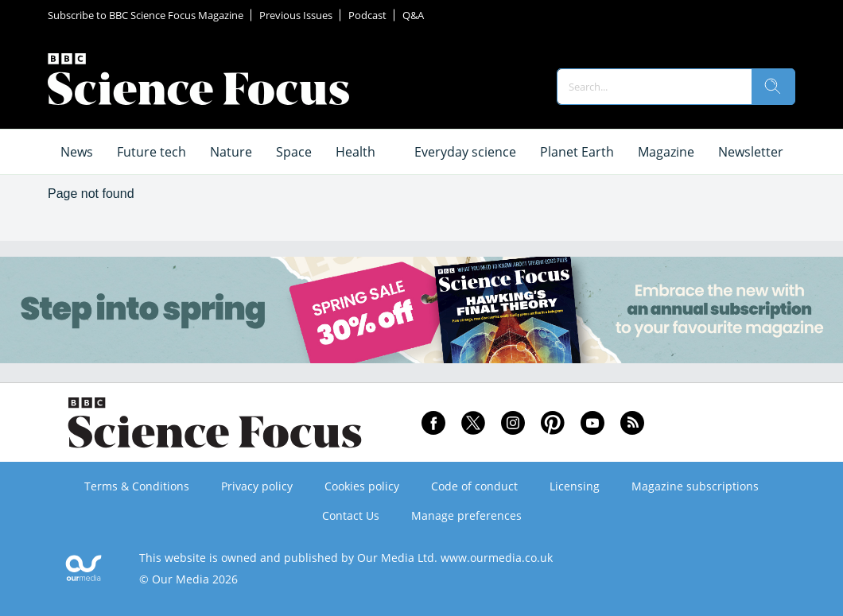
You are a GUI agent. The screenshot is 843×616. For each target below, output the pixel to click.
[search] (773, 87)
